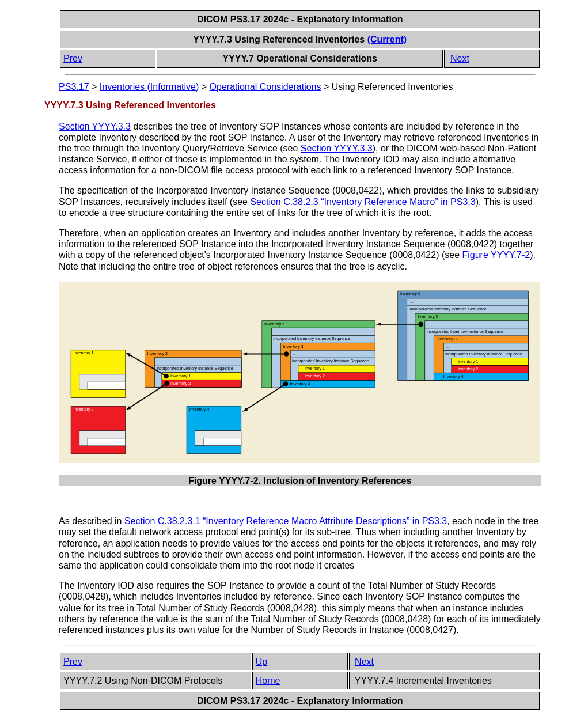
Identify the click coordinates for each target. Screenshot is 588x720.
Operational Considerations (265, 87)
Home (268, 681)
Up (261, 662)
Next (460, 58)
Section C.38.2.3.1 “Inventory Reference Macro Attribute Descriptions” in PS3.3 (286, 521)
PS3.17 (74, 87)
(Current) (387, 39)
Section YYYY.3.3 (95, 126)
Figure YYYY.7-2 (496, 255)
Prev (73, 58)
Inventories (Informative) (149, 87)
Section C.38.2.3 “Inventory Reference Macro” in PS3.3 (363, 202)
